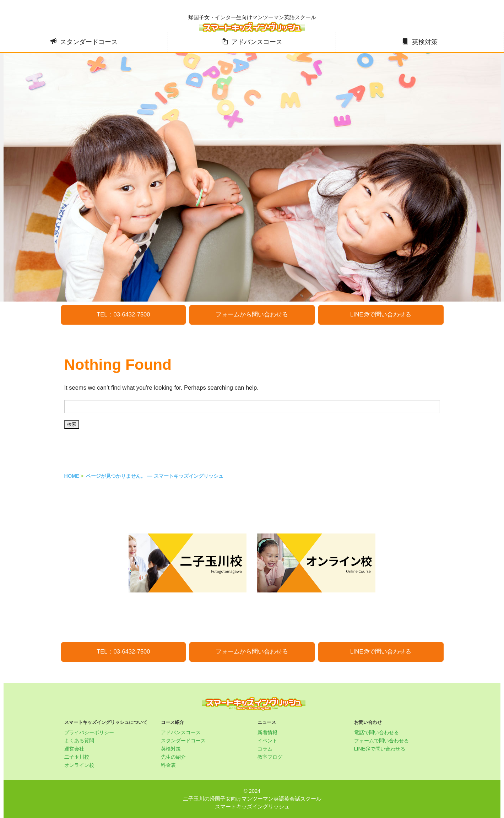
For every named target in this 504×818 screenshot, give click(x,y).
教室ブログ (270, 757)
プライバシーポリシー (89, 732)
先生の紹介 (173, 757)
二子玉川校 (77, 757)
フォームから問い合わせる (252, 315)
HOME (72, 476)
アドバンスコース (257, 42)
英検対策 (425, 42)
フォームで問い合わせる (381, 741)
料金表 (168, 765)
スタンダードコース (89, 42)
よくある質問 (79, 741)
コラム (265, 749)
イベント (267, 741)
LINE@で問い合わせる (381, 315)
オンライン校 (79, 765)
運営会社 (74, 749)
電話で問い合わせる (376, 732)
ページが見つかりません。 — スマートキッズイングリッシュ (155, 476)
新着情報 (267, 732)
